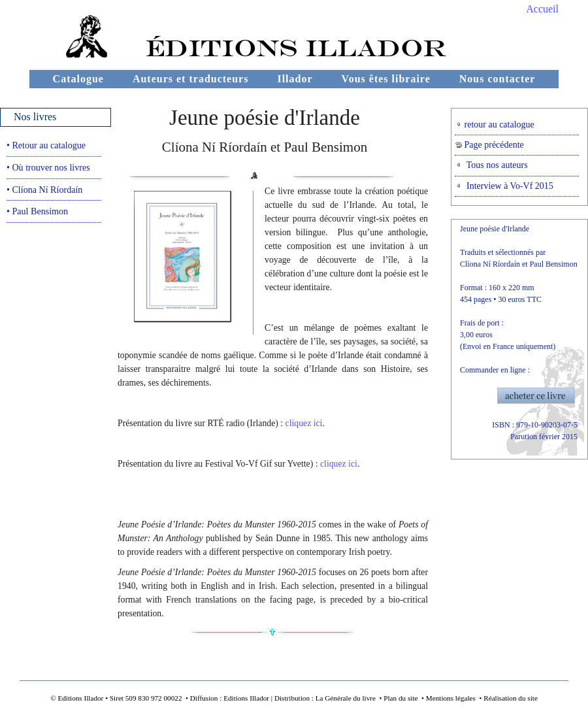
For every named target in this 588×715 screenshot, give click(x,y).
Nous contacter (498, 79)
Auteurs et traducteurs (191, 79)
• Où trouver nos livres (48, 167)
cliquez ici (304, 423)
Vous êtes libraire (386, 79)
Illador (295, 79)
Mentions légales (451, 698)
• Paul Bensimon (37, 211)
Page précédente (490, 145)
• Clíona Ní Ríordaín (44, 190)
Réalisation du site (511, 698)
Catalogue (78, 79)
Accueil (542, 9)
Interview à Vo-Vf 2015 (504, 186)
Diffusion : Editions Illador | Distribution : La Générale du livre (283, 698)
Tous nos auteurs (492, 165)
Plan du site (400, 698)
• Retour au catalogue (46, 145)
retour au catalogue (495, 125)
